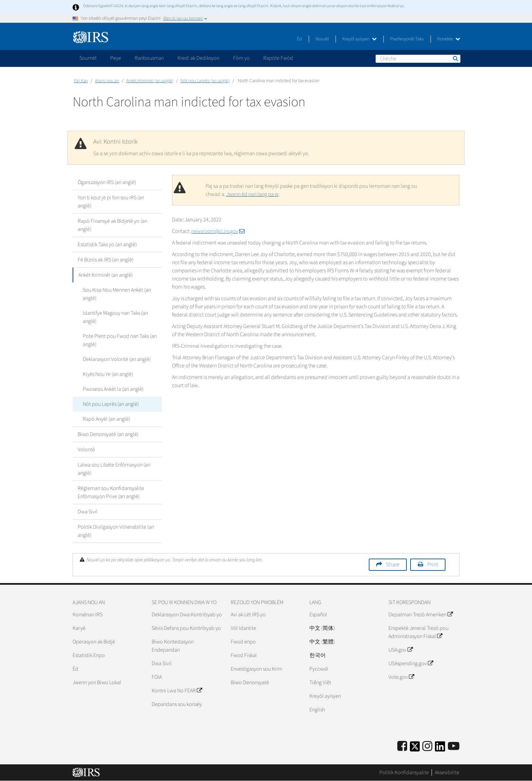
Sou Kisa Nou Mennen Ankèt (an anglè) (117, 294)
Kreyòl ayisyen (359, 39)
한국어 (318, 655)
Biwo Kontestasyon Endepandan (173, 646)
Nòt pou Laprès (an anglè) (205, 81)
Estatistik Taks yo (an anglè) (107, 244)
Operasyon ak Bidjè (94, 642)
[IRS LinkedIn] (440, 749)
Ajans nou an (107, 81)
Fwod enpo (243, 642)
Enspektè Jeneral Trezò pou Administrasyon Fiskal (419, 632)
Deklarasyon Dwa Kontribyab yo (187, 615)
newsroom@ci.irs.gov (218, 231)
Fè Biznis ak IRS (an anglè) (106, 260)
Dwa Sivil (88, 512)
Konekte (449, 39)
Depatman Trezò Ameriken (421, 615)
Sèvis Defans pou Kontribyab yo (186, 628)
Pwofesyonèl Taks (407, 39)
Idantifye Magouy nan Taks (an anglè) (115, 317)
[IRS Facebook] (402, 747)
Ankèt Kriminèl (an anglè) (150, 81)
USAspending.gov (411, 664)
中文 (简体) (322, 628)
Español (318, 615)
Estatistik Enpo (89, 655)
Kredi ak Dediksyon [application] (198, 58)
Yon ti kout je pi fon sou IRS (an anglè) (111, 202)
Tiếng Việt (320, 683)
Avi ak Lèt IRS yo (248, 615)
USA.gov (401, 650)
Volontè (86, 450)
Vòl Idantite (243, 628)
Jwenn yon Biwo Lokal (97, 683)
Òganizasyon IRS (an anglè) (107, 182)
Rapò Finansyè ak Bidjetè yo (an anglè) (112, 225)
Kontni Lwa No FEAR (177, 691)
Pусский (319, 669)
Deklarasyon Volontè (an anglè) (117, 359)
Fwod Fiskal (244, 655)
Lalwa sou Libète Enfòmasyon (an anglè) (114, 469)
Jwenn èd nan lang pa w (252, 194)
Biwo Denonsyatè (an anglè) (108, 434)
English (317, 710)
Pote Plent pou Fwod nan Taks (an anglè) (120, 340)
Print (433, 565)
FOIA (157, 677)
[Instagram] (427, 747)
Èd (299, 39)
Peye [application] (116, 58)
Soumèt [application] (88, 58)
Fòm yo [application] (241, 58)
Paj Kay (81, 81)
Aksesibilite (447, 773)
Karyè (79, 628)
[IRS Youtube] (454, 747)
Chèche (455, 58)
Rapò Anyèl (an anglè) (106, 419)
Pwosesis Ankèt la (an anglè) (113, 389)
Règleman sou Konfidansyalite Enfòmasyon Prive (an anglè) (111, 492)
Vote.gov (401, 677)
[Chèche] (418, 59)
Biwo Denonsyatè (250, 683)
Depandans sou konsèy (177, 704)
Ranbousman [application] (149, 58)
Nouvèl (322, 39)
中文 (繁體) (322, 642)
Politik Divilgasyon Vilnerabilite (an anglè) (116, 531)
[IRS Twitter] (415, 749)
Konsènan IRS (88, 615)
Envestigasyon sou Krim (256, 669)
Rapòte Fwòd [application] (278, 58)
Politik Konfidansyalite (404, 773)
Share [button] (393, 565)
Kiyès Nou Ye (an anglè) (108, 374)
